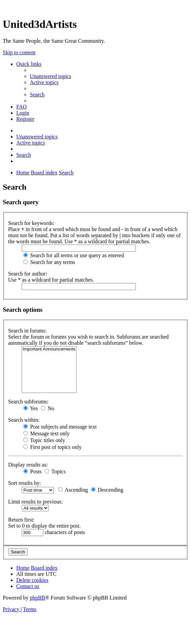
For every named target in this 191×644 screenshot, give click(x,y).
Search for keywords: (31, 223)
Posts (33, 471)
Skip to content (19, 52)
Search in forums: (27, 331)
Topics (55, 471)
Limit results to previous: (35, 502)
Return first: (21, 520)
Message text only (46, 433)
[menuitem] (50, 76)
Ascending (73, 490)
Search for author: (28, 274)
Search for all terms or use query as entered (74, 255)
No (48, 408)
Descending (107, 490)
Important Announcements (49, 349)
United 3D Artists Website (95, 7)
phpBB (37, 598)
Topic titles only (44, 440)
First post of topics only (52, 447)
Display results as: (28, 465)
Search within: (24, 420)
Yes (31, 408)
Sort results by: (25, 483)
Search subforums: (28, 402)
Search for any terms (49, 262)
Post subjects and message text (60, 427)
